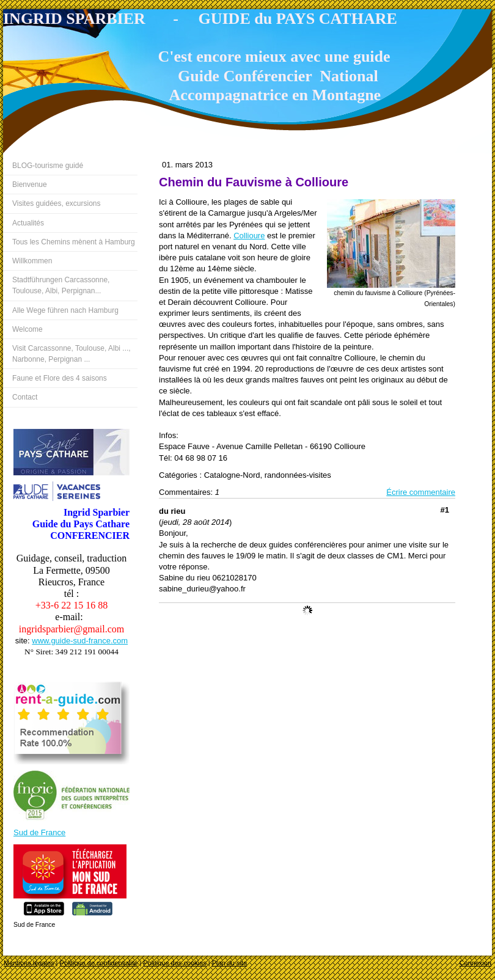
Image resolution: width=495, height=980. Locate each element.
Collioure (249, 236)
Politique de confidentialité (99, 963)
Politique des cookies (174, 963)
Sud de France (39, 832)
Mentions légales (29, 963)
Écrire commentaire (421, 492)
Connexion (475, 963)
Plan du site (229, 963)
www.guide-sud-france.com (80, 641)
